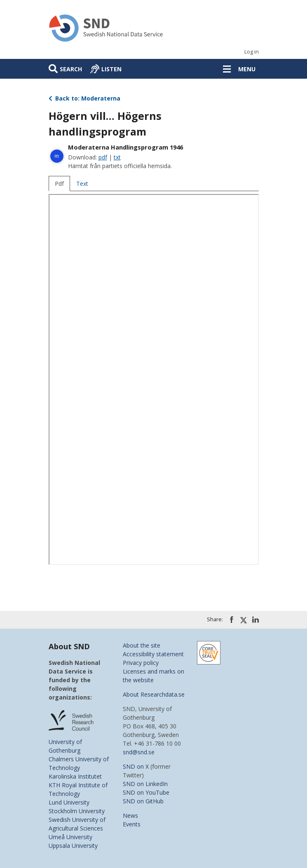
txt (117, 157)
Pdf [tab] (59, 184)
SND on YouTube (146, 792)
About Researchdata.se (154, 694)
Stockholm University (77, 811)
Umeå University (70, 837)
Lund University (69, 802)
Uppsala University (73, 846)
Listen (111, 69)
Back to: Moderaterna (85, 98)
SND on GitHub (143, 801)
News (130, 815)
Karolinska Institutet (75, 776)
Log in (252, 52)
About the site (142, 645)
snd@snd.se (139, 752)
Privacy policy (141, 663)
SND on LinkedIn (145, 784)
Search (71, 69)
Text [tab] (82, 184)
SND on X (136, 766)
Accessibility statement (153, 654)
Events (132, 824)
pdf (103, 157)
